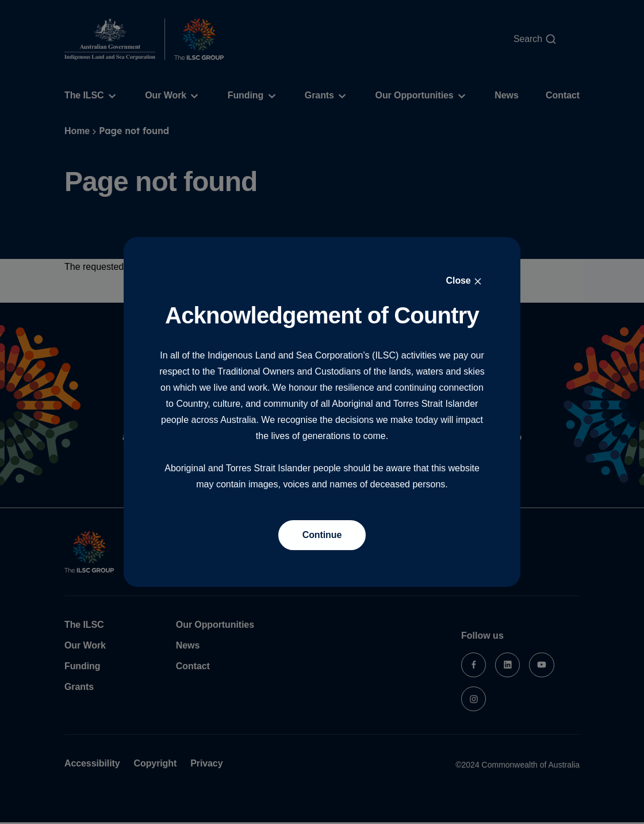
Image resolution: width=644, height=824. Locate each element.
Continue (322, 535)
